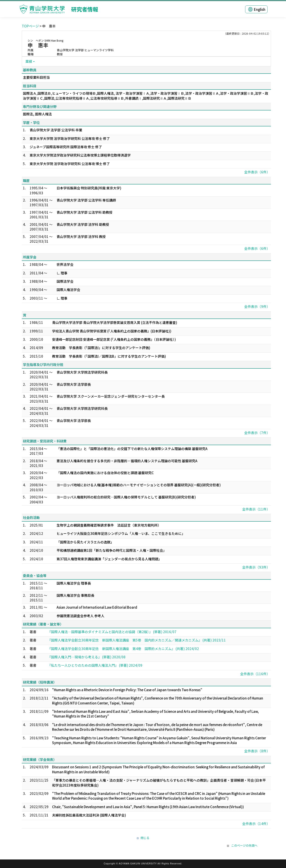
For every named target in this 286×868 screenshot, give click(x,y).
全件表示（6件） (257, 172)
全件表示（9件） (257, 306)
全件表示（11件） (256, 509)
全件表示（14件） (256, 824)
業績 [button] (29, 61)
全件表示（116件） (255, 674)
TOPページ (30, 26)
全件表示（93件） (256, 567)
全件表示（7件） (257, 433)
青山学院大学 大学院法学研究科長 (82, 372)
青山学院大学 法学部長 (74, 384)
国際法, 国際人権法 (37, 114)
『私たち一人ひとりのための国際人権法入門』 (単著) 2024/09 (95, 665)
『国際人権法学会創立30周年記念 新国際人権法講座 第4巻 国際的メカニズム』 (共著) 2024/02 (123, 649)
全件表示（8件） (257, 751)
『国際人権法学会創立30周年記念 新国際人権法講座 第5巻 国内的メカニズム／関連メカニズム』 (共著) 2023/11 (137, 640)
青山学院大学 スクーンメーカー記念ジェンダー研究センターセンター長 (111, 396)
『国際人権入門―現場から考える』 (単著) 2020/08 (87, 657)
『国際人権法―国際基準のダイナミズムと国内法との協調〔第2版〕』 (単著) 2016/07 (112, 632)
